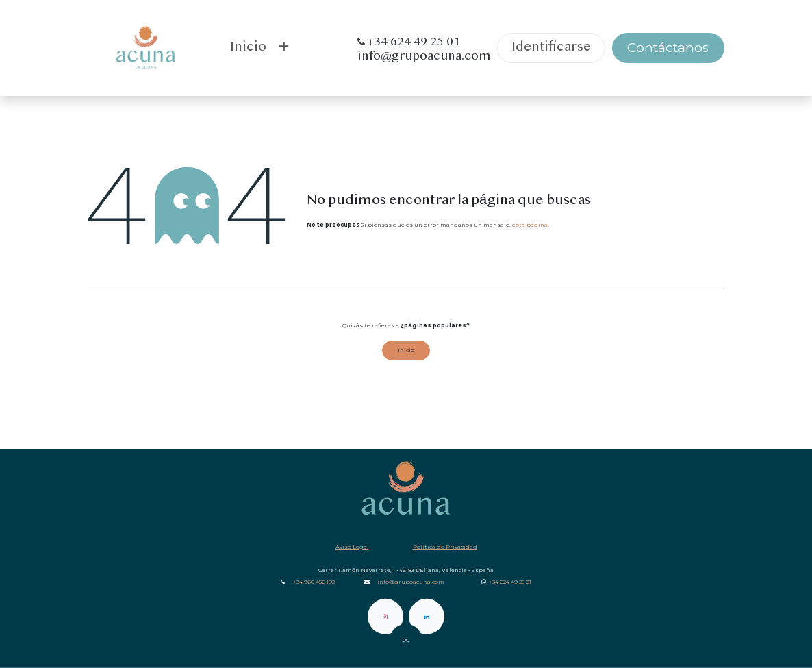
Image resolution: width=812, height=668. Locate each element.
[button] (406, 641)
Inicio (406, 350)
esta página (530, 225)
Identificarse (551, 48)
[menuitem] (248, 48)
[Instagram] (385, 617)
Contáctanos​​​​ (668, 48)
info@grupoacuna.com (411, 582)
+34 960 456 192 (314, 582)
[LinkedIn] (427, 617)
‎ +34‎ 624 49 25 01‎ (509, 582)
